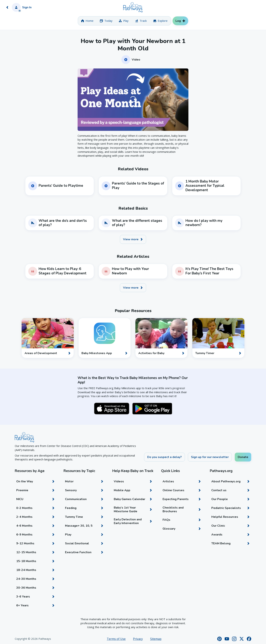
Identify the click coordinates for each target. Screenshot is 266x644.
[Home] (133, 7)
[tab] (87, 21)
